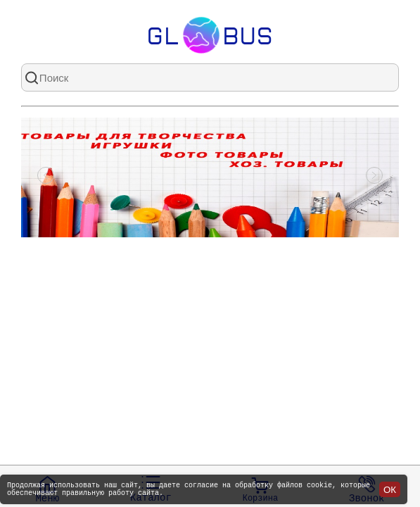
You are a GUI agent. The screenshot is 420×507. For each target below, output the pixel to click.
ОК (390, 488)
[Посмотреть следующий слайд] (374, 177)
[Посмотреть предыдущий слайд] (46, 177)
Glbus (210, 35)
